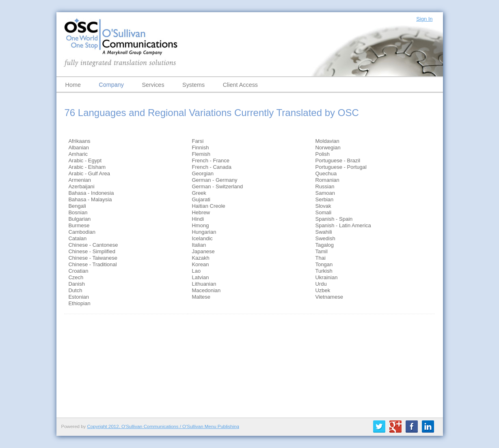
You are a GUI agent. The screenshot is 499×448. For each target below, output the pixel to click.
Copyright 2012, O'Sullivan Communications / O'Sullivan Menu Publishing (163, 426)
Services (153, 85)
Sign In (424, 19)
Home (73, 85)
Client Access (240, 85)
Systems (193, 85)
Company (111, 85)
